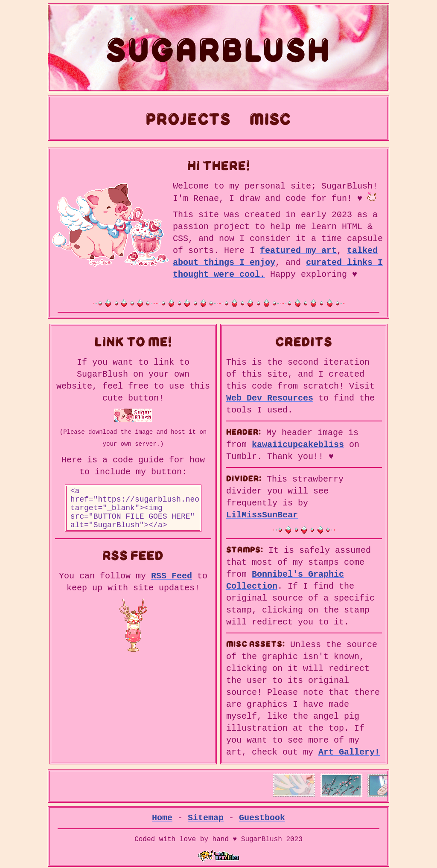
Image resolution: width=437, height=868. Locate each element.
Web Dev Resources (270, 399)
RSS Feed (172, 586)
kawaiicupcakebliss (298, 445)
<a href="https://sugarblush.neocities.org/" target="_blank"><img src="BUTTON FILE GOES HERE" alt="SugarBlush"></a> (133, 514)
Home (162, 816)
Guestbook (262, 816)
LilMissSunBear (262, 515)
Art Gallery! (349, 750)
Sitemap (206, 816)
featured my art (298, 250)
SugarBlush (218, 48)
